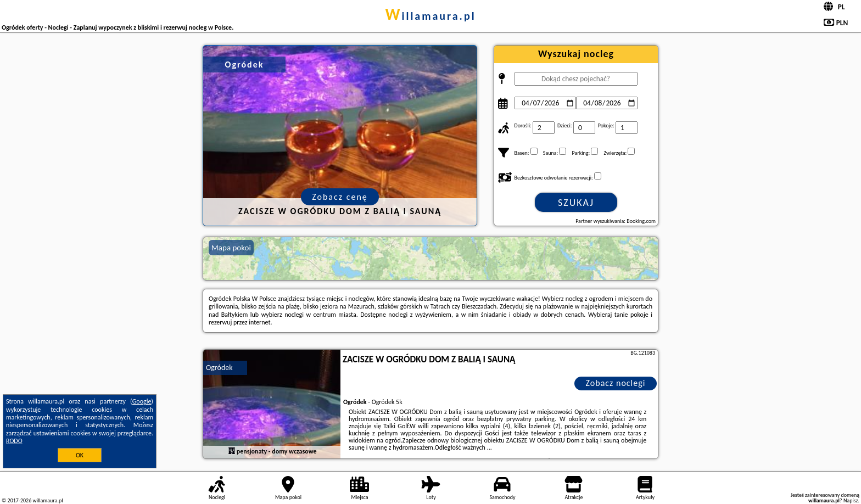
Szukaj (576, 203)
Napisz (851, 500)
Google (142, 401)
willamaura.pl (430, 16)
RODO (14, 441)
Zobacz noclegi (616, 383)
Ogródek (219, 368)
